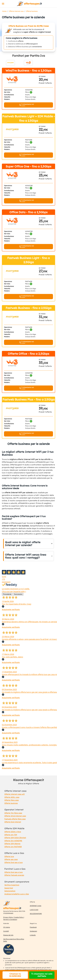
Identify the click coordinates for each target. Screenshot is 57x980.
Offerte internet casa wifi (15, 794)
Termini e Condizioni (10, 919)
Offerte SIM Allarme (12, 844)
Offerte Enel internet (13, 822)
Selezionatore (10, 891)
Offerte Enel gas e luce (14, 862)
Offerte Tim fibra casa (13, 813)
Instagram (33, 931)
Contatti (6, 931)
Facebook (33, 927)
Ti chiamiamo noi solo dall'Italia (42, 975)
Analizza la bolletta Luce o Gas (17, 894)
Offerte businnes (11, 803)
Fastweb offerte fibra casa (15, 819)
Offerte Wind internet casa (15, 816)
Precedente (7, 594)
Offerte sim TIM (11, 835)
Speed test (9, 888)
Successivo (18, 594)
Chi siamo (7, 927)
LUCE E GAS (34, 910)
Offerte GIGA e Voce (13, 832)
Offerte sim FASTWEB (13, 847)
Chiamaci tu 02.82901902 (15, 975)
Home (4, 11)
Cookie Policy (19, 917)
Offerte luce (9, 856)
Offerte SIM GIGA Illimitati (15, 838)
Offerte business (32, 11)
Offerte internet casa (16, 11)
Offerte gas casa (11, 859)
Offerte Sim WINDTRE (13, 841)
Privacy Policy (8, 917)
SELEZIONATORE (36, 914)
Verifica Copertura (12, 885)
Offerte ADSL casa (12, 797)
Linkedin (33, 935)
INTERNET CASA (36, 906)
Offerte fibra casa (12, 800)
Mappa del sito (8, 935)
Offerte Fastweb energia (14, 875)
